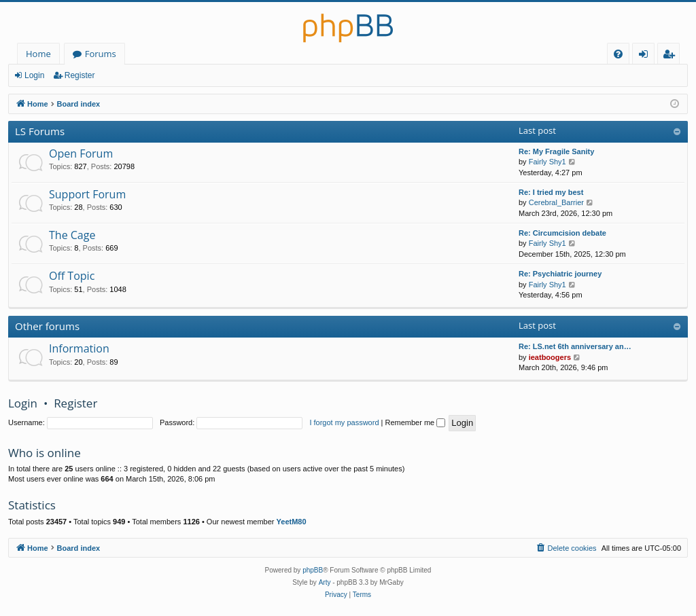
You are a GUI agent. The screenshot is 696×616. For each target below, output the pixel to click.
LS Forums (40, 131)
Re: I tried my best (551, 192)
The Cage (72, 235)
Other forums (47, 326)
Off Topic (72, 276)
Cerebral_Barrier (556, 202)
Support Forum (87, 194)
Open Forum (81, 153)
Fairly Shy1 (547, 162)
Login (34, 75)
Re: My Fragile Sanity (556, 151)
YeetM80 (292, 522)
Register (80, 75)
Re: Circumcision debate (562, 233)
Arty (325, 582)
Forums (101, 54)
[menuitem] (618, 54)
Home (38, 54)
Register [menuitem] (672, 56)
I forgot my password (344, 422)
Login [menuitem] (646, 56)
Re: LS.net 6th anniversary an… (575, 346)
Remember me (415, 422)
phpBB (313, 570)
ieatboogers (550, 357)
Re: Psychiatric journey (560, 274)
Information (79, 348)
